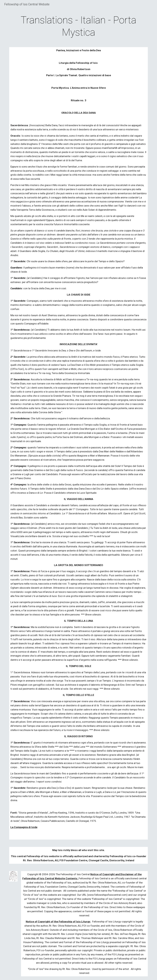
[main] (79, 26)
